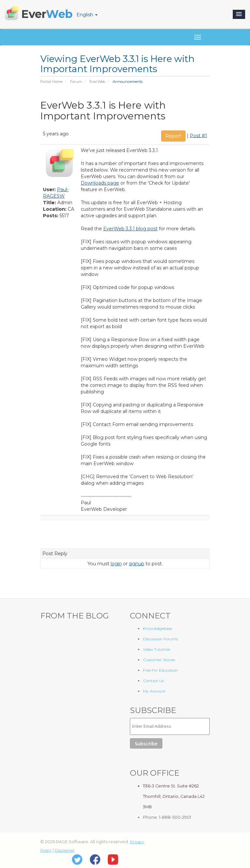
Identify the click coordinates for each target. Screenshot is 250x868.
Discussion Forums (160, 639)
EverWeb (97, 82)
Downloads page (100, 183)
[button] (239, 14)
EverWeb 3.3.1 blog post (130, 229)
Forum (76, 82)
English (87, 15)
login (116, 564)
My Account (154, 691)
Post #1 (198, 135)
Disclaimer (65, 850)
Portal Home (51, 82)
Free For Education (160, 670)
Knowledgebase (158, 628)
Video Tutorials (157, 649)
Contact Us (153, 681)
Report (173, 136)
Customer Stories (159, 660)
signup (137, 564)
